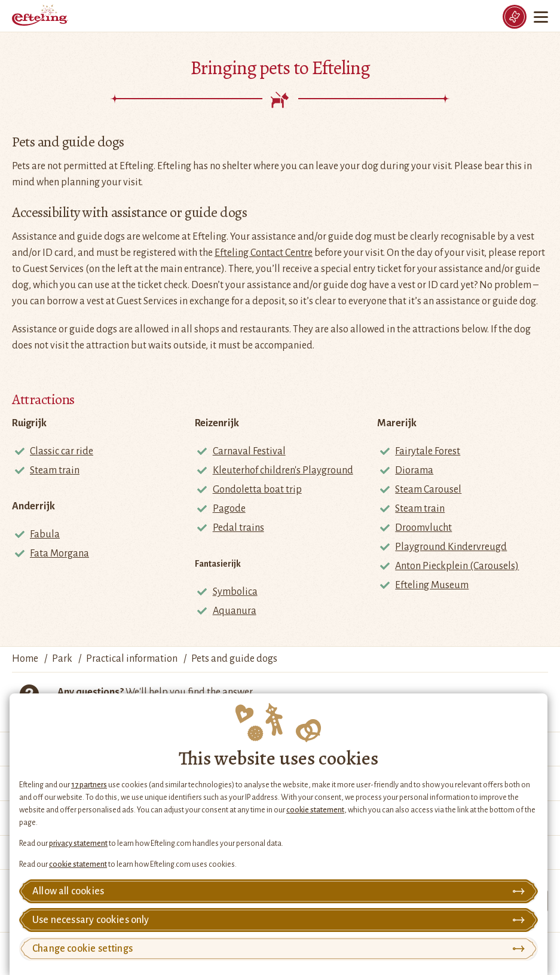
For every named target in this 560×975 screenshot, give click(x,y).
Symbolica (235, 592)
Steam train (55, 470)
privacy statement (78, 843)
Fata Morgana (59, 554)
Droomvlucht (423, 528)
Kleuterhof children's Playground (283, 470)
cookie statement (315, 810)
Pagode (229, 509)
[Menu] (542, 17)
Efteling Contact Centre (264, 253)
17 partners (89, 785)
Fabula (45, 534)
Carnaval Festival (249, 451)
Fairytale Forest (428, 451)
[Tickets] (515, 17)
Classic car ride (62, 451)
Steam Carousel (428, 490)
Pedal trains (238, 528)
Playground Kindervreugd (451, 547)
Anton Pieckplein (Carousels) (457, 566)
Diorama (414, 470)
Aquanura (235, 611)
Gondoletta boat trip (257, 490)
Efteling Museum (432, 585)
